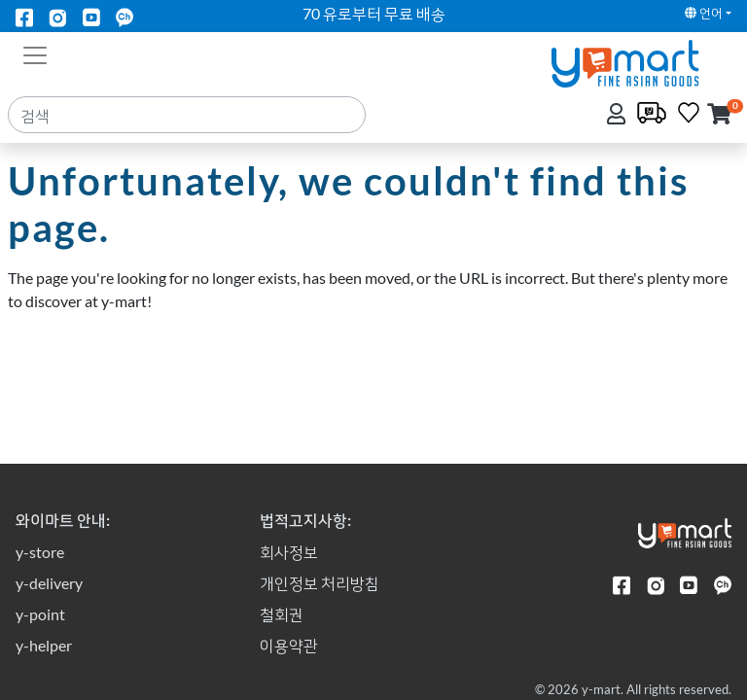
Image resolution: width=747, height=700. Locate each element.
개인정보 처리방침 (320, 583)
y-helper (44, 645)
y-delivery (49, 583)
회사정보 (289, 552)
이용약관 (289, 645)
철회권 (282, 614)
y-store (40, 552)
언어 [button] (704, 13)
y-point (40, 614)
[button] (719, 115)
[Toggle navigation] (35, 53)
